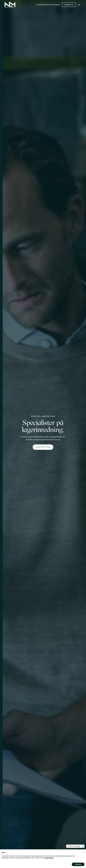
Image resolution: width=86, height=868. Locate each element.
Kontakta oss (43, 447)
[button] (79, 5)
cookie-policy (49, 858)
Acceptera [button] (78, 864)
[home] (10, 5)
